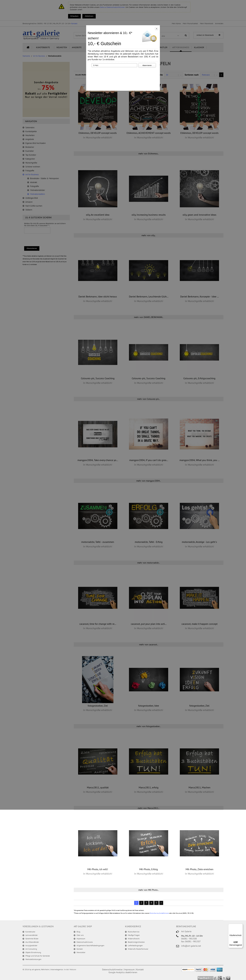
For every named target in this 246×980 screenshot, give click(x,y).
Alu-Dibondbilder (32, 942)
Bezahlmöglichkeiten (136, 942)
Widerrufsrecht (134, 939)
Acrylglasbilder (31, 945)
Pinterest (228, 978)
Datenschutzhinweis (85, 942)
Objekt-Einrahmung (33, 952)
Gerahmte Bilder (32, 939)
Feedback (206, 978)
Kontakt (80, 949)
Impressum (81, 939)
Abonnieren (147, 65)
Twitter (224, 978)
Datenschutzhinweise (112, 970)
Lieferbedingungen (135, 945)
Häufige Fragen (134, 935)
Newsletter (81, 952)
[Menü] (241, 926)
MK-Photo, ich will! (98, 869)
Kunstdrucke (30, 932)
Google (220, 978)
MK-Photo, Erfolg (149, 869)
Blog (78, 932)
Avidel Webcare (70, 969)
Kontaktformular (164, 913)
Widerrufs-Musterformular (138, 949)
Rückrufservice (154, 913)
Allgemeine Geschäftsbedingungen (90, 945)
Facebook (216, 978)
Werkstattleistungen (33, 959)
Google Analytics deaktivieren (123, 972)
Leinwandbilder (32, 935)
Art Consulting (31, 949)
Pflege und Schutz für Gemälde (38, 956)
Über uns (80, 935)
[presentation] (124, 74)
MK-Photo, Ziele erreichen (199, 869)
